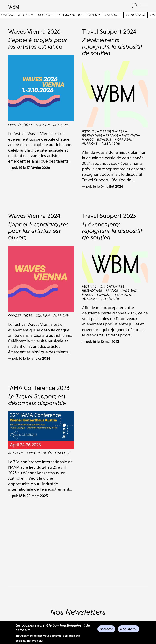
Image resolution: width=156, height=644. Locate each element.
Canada (102, 15)
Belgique (54, 15)
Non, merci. (129, 629)
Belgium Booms (79, 15)
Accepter (106, 629)
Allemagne (13, 15)
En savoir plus (35, 641)
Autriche (34, 15)
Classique (121, 15)
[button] (144, 6)
